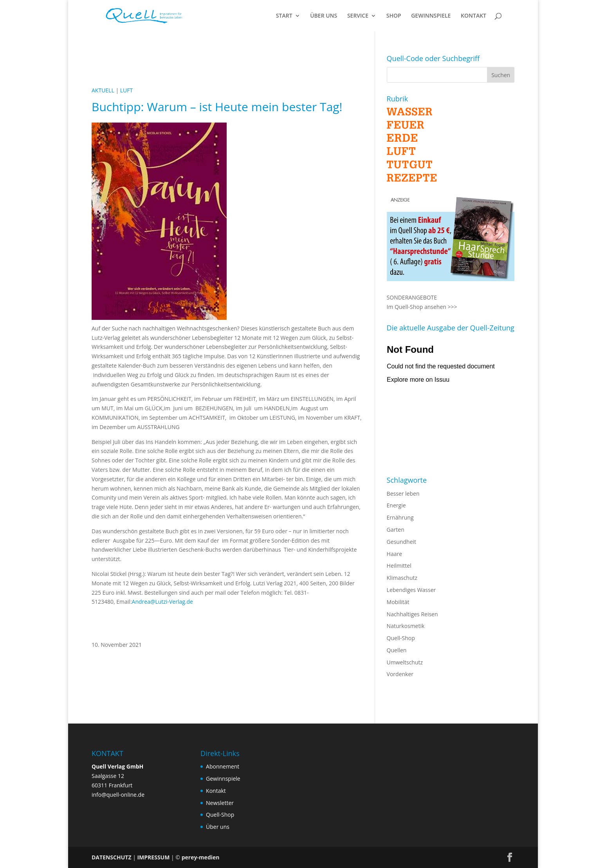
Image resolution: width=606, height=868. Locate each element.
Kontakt (216, 791)
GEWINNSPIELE (431, 16)
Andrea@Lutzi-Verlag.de (162, 602)
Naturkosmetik (406, 626)
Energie (396, 505)
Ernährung (400, 517)
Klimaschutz (402, 578)
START (284, 16)
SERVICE (358, 16)
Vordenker (400, 674)
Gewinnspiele (223, 779)
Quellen (397, 650)
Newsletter (220, 803)
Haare (394, 554)
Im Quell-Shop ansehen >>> (422, 307)
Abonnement (223, 766)
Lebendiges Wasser (411, 590)
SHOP (394, 16)
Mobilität (398, 602)
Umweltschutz (405, 662)
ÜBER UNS (324, 16)
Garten (396, 530)
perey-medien (201, 857)
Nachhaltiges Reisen (412, 614)
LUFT (126, 90)
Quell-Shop (401, 638)
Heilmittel (399, 566)
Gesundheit (401, 542)
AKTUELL (103, 90)
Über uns (218, 827)
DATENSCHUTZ (112, 857)
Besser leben (403, 494)
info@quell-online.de (118, 795)
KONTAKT (473, 16)
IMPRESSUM (153, 857)
